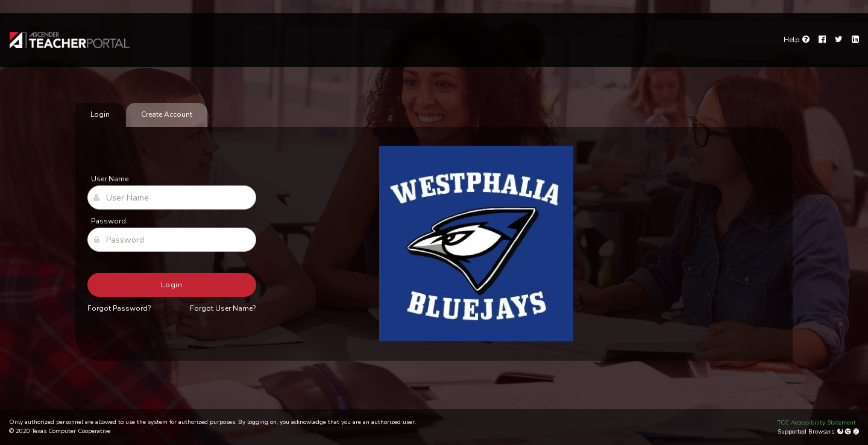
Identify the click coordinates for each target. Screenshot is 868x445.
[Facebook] (822, 40)
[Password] (172, 240)
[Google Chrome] (849, 432)
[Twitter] (839, 40)
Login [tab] (100, 114)
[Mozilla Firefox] (841, 432)
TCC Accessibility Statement (817, 423)
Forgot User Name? (223, 308)
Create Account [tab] (167, 114)
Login (172, 285)
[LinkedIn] (855, 40)
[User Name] (172, 198)
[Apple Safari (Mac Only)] (856, 432)
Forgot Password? (119, 308)
